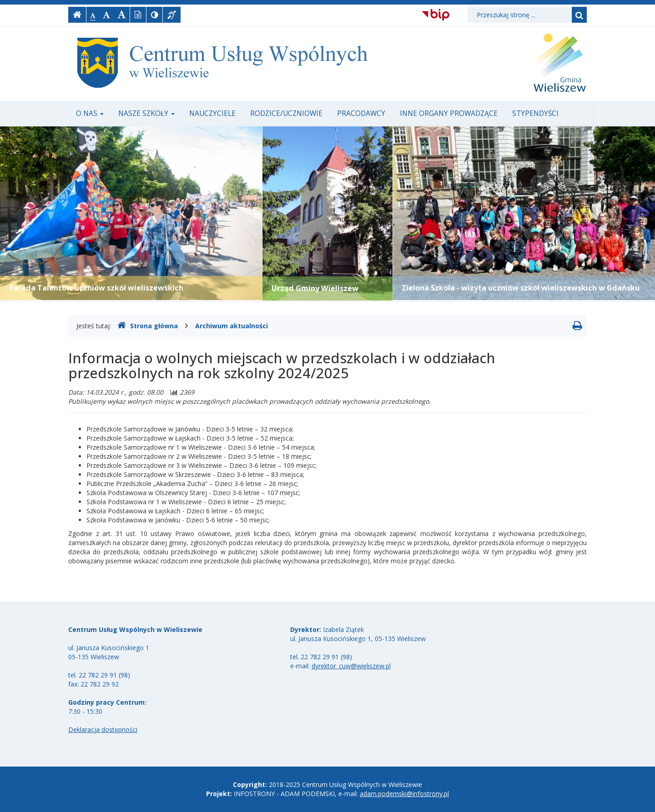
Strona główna (148, 326)
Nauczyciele (212, 113)
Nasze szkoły (146, 113)
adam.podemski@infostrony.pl (404, 794)
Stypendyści (535, 113)
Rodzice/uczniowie (286, 113)
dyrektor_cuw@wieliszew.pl (351, 666)
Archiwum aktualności (232, 326)
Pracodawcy (361, 113)
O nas (90, 113)
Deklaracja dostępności (103, 729)
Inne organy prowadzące (449, 113)
